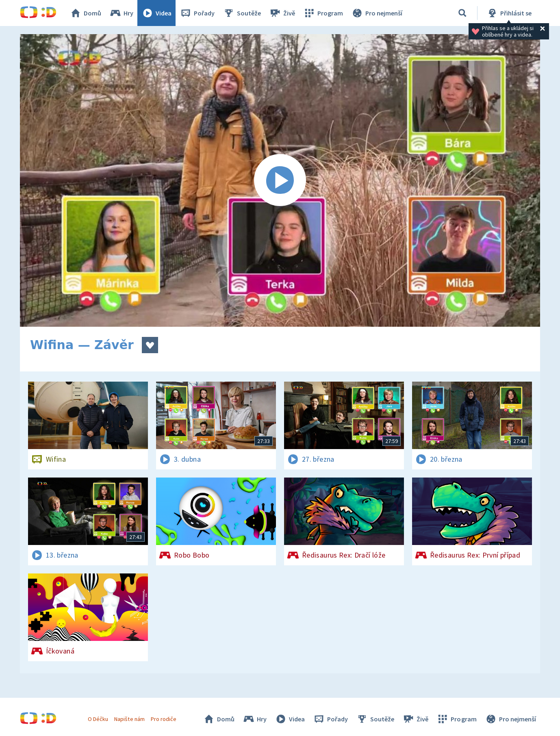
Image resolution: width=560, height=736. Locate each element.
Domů (85, 13)
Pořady (197, 13)
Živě (282, 13)
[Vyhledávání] (462, 13)
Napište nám (129, 719)
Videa (156, 13)
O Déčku (98, 719)
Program (323, 13)
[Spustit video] (280, 180)
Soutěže (242, 13)
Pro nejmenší (377, 13)
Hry (121, 13)
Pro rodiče (164, 719)
